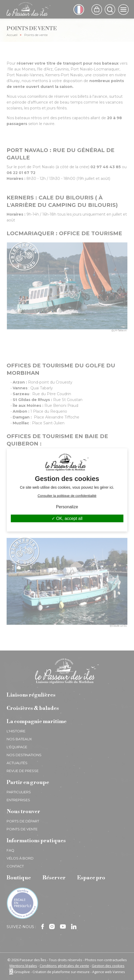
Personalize (67, 507)
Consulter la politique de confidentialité (67, 496)
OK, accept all (67, 518)
